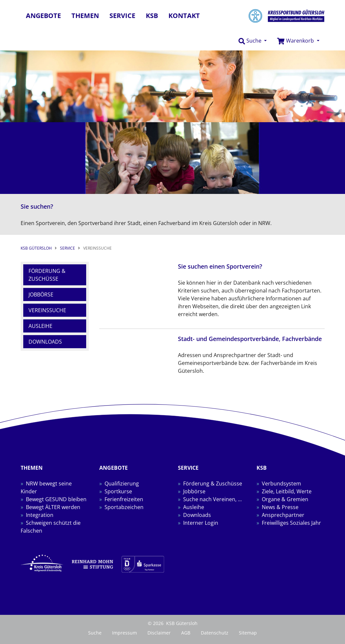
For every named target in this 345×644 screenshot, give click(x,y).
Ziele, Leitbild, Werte (287, 491)
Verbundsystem (281, 483)
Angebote (43, 16)
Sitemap (248, 633)
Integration (40, 515)
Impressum (125, 633)
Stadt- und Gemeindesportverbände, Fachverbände (250, 339)
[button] (253, 41)
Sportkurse (118, 491)
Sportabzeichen (124, 507)
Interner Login (201, 523)
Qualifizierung (122, 483)
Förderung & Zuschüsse (47, 275)
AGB (186, 633)
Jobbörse (41, 294)
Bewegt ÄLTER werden (53, 507)
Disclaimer (159, 633)
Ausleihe (40, 326)
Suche (95, 633)
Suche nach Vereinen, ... (212, 499)
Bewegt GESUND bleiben (56, 499)
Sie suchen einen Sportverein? (220, 266)
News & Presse (280, 507)
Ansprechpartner (283, 515)
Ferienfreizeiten (124, 499)
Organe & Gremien (285, 499)
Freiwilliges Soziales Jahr (291, 523)
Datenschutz (215, 633)
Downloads (45, 342)
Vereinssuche (47, 310)
